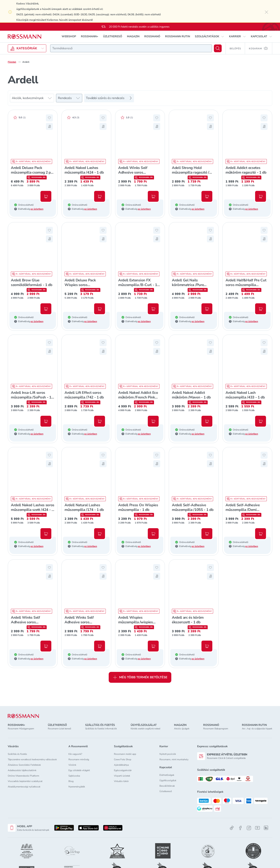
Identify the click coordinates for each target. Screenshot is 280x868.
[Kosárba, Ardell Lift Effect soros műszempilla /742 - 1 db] (100, 421)
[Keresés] (218, 48)
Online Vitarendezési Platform (23, 776)
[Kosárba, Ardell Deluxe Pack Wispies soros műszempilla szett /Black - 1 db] (100, 309)
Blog (71, 781)
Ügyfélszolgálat (168, 780)
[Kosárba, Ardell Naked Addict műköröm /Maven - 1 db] (207, 421)
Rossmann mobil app (125, 754)
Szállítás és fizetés (17, 754)
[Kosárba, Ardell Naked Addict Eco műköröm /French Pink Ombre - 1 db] (153, 421)
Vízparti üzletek (122, 776)
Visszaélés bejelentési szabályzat (25, 781)
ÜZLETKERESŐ (113, 36)
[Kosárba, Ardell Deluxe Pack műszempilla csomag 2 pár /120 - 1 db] (46, 196)
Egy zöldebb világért (79, 770)
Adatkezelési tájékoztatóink (22, 770)
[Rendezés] (69, 98)
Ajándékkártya (121, 765)
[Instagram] (249, 828)
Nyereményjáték (77, 787)
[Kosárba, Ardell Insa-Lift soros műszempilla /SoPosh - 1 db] (46, 421)
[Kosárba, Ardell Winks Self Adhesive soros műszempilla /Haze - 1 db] (153, 196)
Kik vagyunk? (75, 754)
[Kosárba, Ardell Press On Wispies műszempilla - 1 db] (153, 534)
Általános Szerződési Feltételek (24, 765)
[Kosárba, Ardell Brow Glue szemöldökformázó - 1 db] (46, 309)
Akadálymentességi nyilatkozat (24, 787)
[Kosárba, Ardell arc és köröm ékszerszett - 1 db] (207, 646)
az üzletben (37, 209)
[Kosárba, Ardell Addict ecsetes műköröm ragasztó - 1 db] (261, 196)
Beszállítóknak (167, 786)
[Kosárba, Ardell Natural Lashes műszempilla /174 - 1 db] (100, 534)
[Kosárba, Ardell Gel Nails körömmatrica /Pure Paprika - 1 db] (207, 309)
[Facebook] (240, 828)
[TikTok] (232, 828)
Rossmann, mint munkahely (174, 759)
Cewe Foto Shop (123, 759)
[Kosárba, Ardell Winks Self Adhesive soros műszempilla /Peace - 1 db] (100, 646)
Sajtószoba (74, 776)
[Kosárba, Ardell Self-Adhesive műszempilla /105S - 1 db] (207, 534)
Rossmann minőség (79, 759)
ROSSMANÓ (152, 36)
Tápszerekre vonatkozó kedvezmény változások (32, 759)
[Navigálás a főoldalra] (24, 37)
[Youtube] (257, 828)
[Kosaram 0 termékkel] (259, 48)
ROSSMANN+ (90, 36)
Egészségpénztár (123, 770)
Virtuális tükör (121, 781)
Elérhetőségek (167, 775)
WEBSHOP (69, 36)
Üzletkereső (166, 791)
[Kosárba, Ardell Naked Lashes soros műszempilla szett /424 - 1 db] (46, 534)
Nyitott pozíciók (168, 754)
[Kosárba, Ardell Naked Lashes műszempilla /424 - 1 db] (100, 196)
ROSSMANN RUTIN (178, 36)
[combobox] (131, 48)
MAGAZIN (133, 36)
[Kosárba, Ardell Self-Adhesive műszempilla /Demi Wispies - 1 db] (261, 534)
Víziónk (72, 765)
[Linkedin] (266, 828)
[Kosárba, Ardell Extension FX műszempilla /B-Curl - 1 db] (153, 309)
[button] (210, 37)
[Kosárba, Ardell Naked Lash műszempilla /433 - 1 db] (261, 421)
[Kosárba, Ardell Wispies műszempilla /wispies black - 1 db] (153, 646)
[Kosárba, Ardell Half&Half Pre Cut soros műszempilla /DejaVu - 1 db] (261, 309)
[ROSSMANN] (23, 716)
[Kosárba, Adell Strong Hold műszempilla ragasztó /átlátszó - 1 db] (207, 196)
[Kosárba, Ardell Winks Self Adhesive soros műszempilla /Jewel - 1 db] (46, 646)
